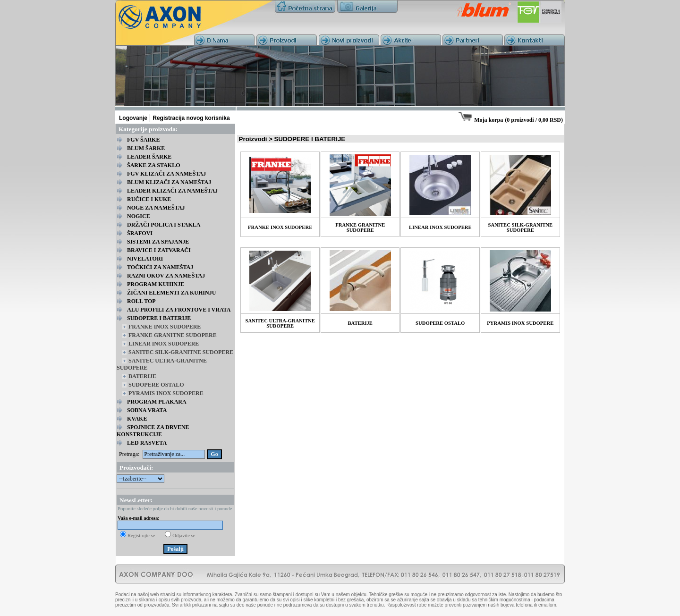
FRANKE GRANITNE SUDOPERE (173, 335)
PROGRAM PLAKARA (157, 402)
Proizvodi (253, 139)
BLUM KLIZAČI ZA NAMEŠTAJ (169, 182)
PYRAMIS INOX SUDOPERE (166, 393)
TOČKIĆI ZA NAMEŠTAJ (160, 267)
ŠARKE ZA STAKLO (153, 165)
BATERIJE (142, 376)
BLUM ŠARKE (146, 148)
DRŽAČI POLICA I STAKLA (164, 225)
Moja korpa (489, 120)
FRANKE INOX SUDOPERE (165, 327)
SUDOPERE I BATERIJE (159, 318)
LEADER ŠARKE (149, 157)
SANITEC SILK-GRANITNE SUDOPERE (181, 352)
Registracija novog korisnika (191, 118)
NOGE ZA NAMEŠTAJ (156, 208)
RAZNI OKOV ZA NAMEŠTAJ (166, 276)
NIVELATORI (145, 259)
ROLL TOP (141, 301)
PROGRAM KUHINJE (156, 284)
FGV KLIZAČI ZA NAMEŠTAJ (166, 174)
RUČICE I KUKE (149, 199)
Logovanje (133, 118)
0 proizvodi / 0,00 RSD (534, 120)
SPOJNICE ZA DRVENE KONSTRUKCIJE (153, 431)
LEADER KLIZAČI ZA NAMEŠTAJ (172, 191)
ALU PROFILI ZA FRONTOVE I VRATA (179, 310)
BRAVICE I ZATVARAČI (159, 250)
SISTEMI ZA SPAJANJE (158, 242)
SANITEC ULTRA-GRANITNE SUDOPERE (280, 323)
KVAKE (137, 419)
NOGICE (139, 216)
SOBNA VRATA (147, 410)
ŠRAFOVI (140, 233)
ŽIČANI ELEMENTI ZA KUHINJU (171, 293)
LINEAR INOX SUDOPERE (164, 344)
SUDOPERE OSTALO (156, 385)
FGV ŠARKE (143, 140)
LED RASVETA (147, 443)
